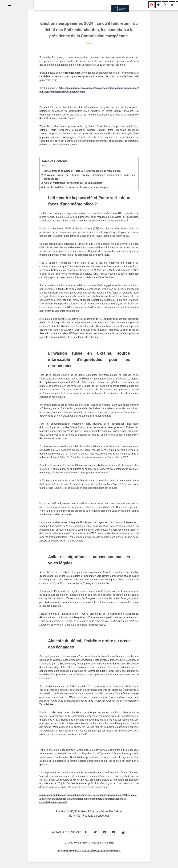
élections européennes (96, 816)
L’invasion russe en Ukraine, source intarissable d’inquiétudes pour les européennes (89, 177)
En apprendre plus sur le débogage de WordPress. (89, 851)
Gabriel (118, 811)
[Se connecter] (152, 5)
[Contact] (172, 5)
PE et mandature (98, 811)
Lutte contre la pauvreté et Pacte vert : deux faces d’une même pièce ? (83, 171)
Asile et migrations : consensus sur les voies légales (73, 183)
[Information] (158, 5)
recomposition (73, 73)
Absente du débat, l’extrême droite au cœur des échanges (76, 187)
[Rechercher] (165, 5)
